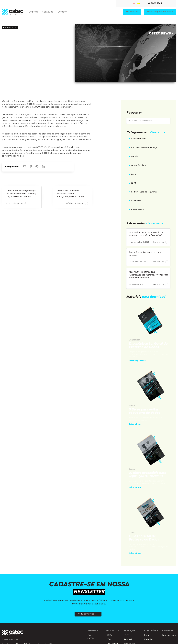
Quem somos (90, 637)
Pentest (127, 640)
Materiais (148, 640)
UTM (107, 640)
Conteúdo (48, 12)
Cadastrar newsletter (87, 614)
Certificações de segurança (144, 148)
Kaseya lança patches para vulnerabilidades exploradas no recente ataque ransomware (148, 275)
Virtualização (137, 210)
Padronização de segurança (144, 192)
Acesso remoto (138, 139)
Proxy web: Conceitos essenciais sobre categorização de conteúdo (71, 194)
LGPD (134, 183)
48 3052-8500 (153, 3)
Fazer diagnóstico (137, 361)
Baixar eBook (135, 424)
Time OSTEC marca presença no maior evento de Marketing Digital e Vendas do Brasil (21, 194)
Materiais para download (160, 12)
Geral (134, 174)
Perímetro (136, 201)
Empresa (33, 12)
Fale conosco (167, 637)
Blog (146, 635)
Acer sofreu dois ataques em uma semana (145, 254)
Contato (62, 12)
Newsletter (132, 12)
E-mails (135, 156)
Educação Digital (139, 165)
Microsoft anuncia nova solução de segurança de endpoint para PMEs (146, 234)
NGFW (108, 635)
